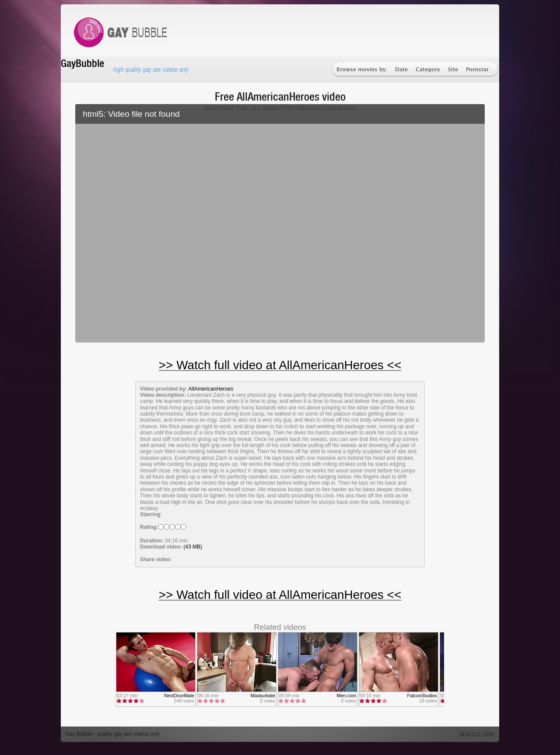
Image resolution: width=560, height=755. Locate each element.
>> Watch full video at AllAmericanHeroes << (280, 365)
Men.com (346, 696)
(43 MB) (193, 547)
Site (453, 70)
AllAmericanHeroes (211, 389)
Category (428, 70)
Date (401, 70)
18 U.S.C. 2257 (477, 734)
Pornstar (477, 70)
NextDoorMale (179, 696)
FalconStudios (422, 696)
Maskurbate (263, 696)
